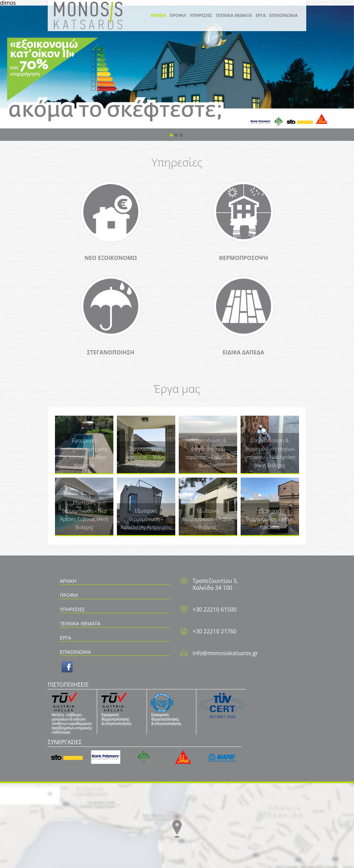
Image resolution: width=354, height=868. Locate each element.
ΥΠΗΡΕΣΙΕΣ (201, 15)
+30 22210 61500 (215, 609)
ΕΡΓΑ (260, 15)
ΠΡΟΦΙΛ (178, 15)
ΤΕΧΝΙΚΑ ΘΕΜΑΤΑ (234, 15)
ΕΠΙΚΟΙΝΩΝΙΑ (283, 15)
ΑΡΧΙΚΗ (159, 15)
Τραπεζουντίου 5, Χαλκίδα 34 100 (215, 584)
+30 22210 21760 (215, 631)
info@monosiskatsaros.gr (225, 653)
